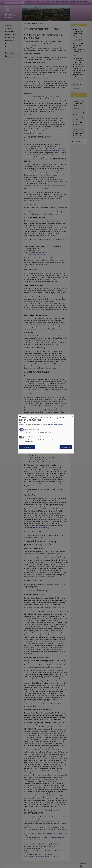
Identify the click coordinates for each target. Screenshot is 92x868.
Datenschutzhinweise (54, 425)
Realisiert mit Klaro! (68, 451)
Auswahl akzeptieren (27, 447)
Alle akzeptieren (66, 447)
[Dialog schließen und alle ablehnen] (73, 416)
